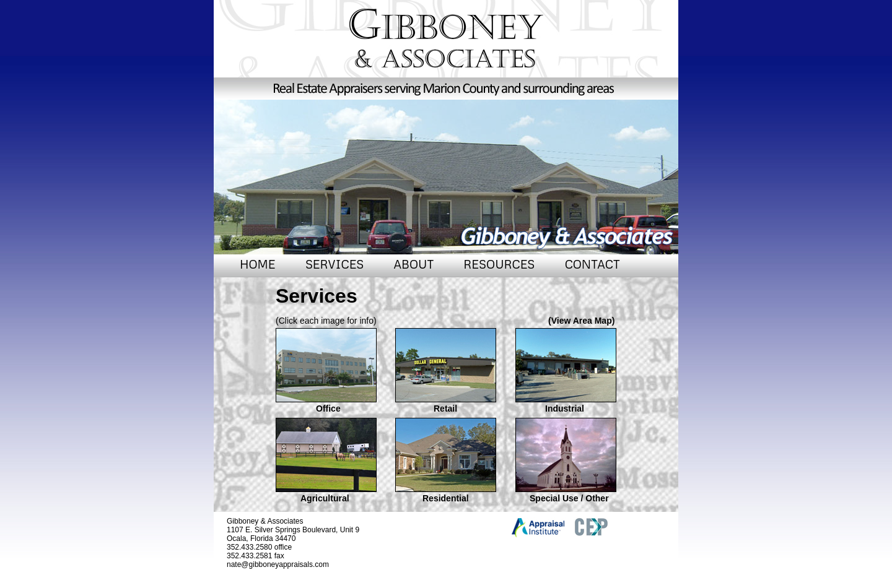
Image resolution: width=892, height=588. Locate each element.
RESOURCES (499, 264)
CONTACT (592, 264)
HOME (258, 264)
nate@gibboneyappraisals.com (278, 564)
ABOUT (414, 264)
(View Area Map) (581, 321)
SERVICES (334, 264)
